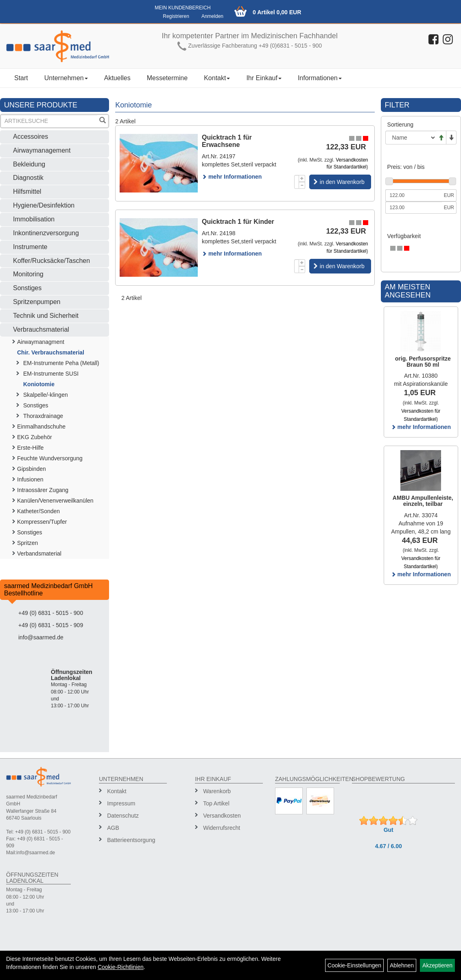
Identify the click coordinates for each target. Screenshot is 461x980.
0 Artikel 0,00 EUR (277, 12)
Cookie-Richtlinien (121, 967)
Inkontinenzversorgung (46, 233)
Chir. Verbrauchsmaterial (51, 352)
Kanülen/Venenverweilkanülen (55, 501)
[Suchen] (103, 121)
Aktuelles (117, 78)
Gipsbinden (32, 469)
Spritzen (27, 543)
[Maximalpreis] (414, 208)
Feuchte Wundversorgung (50, 458)
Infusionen (30, 479)
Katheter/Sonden (38, 511)
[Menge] (297, 182)
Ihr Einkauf (264, 78)
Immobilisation (34, 219)
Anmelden (212, 16)
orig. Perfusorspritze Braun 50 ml (423, 362)
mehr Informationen (232, 177)
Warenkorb (217, 791)
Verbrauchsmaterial (41, 329)
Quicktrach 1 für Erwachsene (227, 141)
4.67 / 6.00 (389, 846)
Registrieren (176, 16)
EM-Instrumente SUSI (51, 374)
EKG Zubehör (35, 437)
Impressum (121, 803)
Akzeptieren (437, 965)
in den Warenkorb (342, 182)
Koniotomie (39, 384)
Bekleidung (29, 164)
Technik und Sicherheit (46, 316)
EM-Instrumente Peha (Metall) (61, 363)
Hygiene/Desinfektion (44, 205)
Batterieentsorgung (131, 840)
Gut (389, 830)
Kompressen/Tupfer (42, 522)
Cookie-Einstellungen (354, 965)
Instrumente (30, 247)
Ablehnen (402, 965)
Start (21, 78)
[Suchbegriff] (49, 121)
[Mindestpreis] (414, 195)
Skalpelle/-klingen (46, 395)
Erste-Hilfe (30, 448)
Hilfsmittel (27, 191)
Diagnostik (28, 178)
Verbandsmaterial (39, 553)
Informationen (320, 78)
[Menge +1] (302, 178)
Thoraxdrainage (43, 416)
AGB (113, 828)
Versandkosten (222, 816)
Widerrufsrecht (222, 828)
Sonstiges (27, 288)
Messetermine (167, 78)
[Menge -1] (302, 185)
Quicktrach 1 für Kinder (238, 222)
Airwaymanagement (42, 150)
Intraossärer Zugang (43, 490)
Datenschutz (123, 816)
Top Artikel (216, 803)
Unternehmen (66, 78)
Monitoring (28, 274)
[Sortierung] (411, 138)
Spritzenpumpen (37, 302)
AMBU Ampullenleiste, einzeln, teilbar (423, 501)
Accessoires (31, 137)
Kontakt (217, 78)
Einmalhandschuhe (41, 427)
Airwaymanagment (41, 342)
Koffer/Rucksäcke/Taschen (51, 261)
